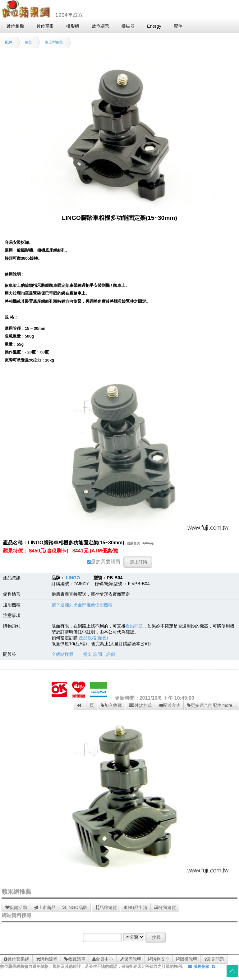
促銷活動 (16, 907)
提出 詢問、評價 (99, 654)
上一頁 (85, 705)
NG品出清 (136, 907)
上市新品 (45, 907)
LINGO (73, 578)
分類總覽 (165, 907)
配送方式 (169, 705)
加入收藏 (111, 705)
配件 (9, 42)
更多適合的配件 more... (211, 705)
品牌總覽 (106, 907)
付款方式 (140, 705)
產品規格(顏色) (94, 638)
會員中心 (103, 959)
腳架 (29, 42)
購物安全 (159, 959)
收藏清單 (75, 959)
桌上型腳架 (54, 42)
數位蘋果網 (16, 959)
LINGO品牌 (75, 907)
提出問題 (134, 626)
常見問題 (214, 959)
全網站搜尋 (62, 654)
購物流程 (47, 959)
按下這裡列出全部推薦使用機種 (82, 605)
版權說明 (187, 959)
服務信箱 (199, 966)
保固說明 (131, 959)
